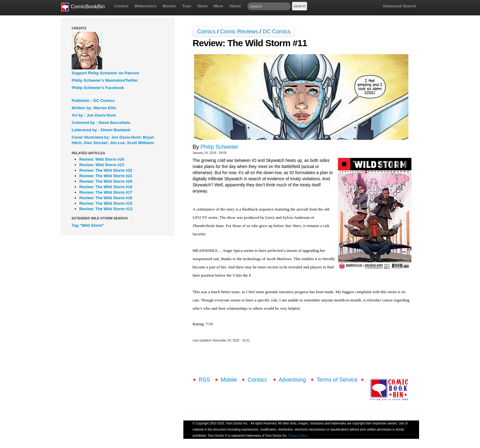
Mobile (229, 380)
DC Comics (277, 32)
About (235, 6)
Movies (169, 6)
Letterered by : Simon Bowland (101, 130)
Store (202, 6)
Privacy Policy (298, 436)
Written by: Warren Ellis (94, 108)
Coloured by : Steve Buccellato (101, 123)
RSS (204, 380)
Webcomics (145, 6)
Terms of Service (337, 380)
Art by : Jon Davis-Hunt (94, 115)
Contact (258, 380)
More (218, 6)
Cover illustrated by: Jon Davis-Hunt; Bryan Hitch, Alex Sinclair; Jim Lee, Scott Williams (113, 140)
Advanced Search (399, 6)
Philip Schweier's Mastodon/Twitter (105, 80)
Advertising (292, 380)
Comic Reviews (239, 32)
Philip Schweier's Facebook (98, 88)
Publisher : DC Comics (93, 101)
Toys (187, 6)
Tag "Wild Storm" (88, 225)
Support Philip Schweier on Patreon (105, 73)
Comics (121, 6)
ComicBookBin (83, 7)
